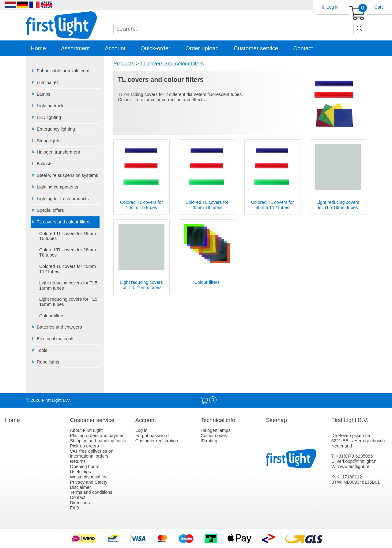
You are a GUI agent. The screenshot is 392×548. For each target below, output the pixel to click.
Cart (379, 7)
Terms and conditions (91, 492)
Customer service (256, 48)
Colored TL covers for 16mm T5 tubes (68, 236)
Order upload (202, 48)
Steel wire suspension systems (64, 175)
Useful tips (80, 472)
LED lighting (46, 117)
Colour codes (214, 436)
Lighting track (47, 106)
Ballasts (41, 164)
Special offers (47, 210)
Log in (333, 7)
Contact (303, 48)
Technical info (218, 420)
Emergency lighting (53, 129)
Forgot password (152, 436)
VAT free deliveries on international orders (92, 454)
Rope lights (45, 362)
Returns (78, 461)
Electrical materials (53, 339)
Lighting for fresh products (60, 199)
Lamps (40, 94)
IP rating (209, 441)
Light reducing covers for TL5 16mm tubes (68, 285)
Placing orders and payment (98, 436)
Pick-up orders (84, 446)
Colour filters (52, 316)
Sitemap (276, 420)
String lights (45, 141)
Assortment (75, 48)
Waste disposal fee (89, 477)
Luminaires (45, 82)
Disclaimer (80, 487)
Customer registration (157, 441)
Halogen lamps (216, 430)
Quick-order (155, 48)
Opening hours (85, 466)
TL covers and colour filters (60, 222)
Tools (39, 350)
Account (115, 48)
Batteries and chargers (56, 327)
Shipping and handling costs (98, 441)
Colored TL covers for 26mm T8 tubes (68, 252)
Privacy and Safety (89, 482)
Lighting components (54, 187)
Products (124, 63)
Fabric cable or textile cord (60, 71)
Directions (80, 503)
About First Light (86, 430)
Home (38, 48)
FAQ (74, 508)
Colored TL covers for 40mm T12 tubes (68, 269)
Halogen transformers (55, 152)
